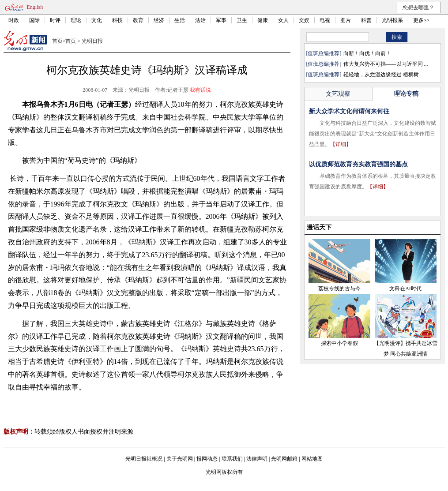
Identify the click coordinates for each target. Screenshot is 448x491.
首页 (57, 41)
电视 (325, 20)
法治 (200, 20)
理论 (76, 20)
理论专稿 (406, 94)
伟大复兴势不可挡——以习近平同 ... (386, 64)
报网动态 (207, 459)
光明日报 (92, 41)
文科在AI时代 (405, 289)
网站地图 (312, 459)
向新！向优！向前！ (367, 53)
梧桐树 (411, 75)
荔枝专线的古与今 (339, 289)
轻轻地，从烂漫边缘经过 (373, 75)
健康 (263, 20)
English (35, 7)
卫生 (242, 20)
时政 (14, 20)
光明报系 (392, 20)
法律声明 (257, 459)
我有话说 (200, 90)
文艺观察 (338, 94)
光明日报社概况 (144, 459)
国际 (34, 20)
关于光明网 (180, 459)
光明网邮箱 (284, 459)
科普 (366, 20)
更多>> (422, 20)
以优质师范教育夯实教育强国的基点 (358, 164)
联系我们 (232, 459)
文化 (97, 20)
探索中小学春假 (339, 343)
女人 (283, 20)
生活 (180, 20)
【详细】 (341, 144)
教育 (138, 20)
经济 (159, 20)
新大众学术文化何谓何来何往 (349, 111)
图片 (346, 20)
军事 (221, 20)
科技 (117, 20)
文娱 (304, 20)
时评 (55, 20)
